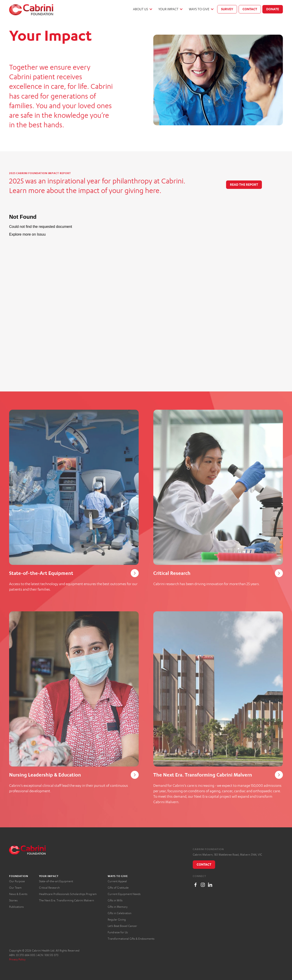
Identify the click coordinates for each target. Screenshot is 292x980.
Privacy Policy (17, 959)
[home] (31, 10)
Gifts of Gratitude (118, 888)
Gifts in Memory (118, 907)
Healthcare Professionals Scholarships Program (68, 894)
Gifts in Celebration (120, 913)
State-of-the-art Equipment (56, 881)
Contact (250, 9)
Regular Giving (117, 920)
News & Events (18, 894)
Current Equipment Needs (124, 894)
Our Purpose (17, 881)
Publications (16, 907)
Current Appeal (117, 881)
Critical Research (49, 888)
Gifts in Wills (115, 900)
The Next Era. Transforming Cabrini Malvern (66, 900)
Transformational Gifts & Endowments (131, 939)
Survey (227, 9)
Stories (13, 900)
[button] (142, 9)
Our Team (15, 888)
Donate (273, 9)
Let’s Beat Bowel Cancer (122, 926)
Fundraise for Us (118, 932)
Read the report (244, 184)
